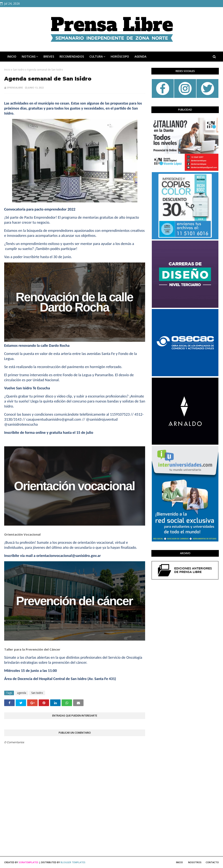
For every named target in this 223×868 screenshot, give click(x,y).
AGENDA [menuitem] (140, 56)
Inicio (7, 70)
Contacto (212, 862)
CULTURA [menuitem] (96, 56)
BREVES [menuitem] (49, 56)
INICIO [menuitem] (12, 56)
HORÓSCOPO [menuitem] (120, 56)
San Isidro (19, 70)
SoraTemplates (29, 862)
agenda (22, 693)
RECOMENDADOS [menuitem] (72, 56)
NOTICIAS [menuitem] (29, 56)
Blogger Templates (73, 862)
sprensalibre (15, 88)
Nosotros (195, 862)
